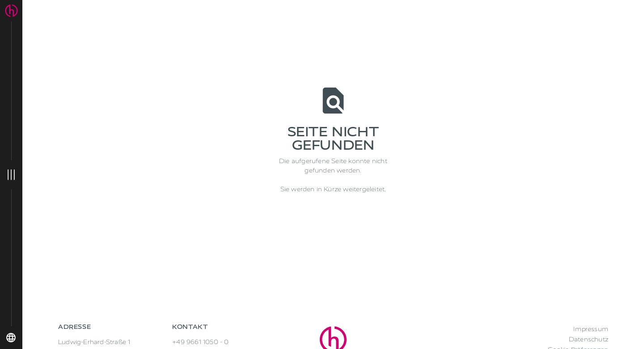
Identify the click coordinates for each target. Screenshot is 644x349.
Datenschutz (589, 339)
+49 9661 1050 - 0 (200, 342)
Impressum (591, 329)
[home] (11, 11)
